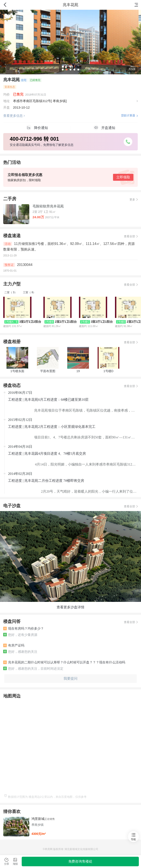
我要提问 (70, 678)
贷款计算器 (128, 115)
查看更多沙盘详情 (70, 607)
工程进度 (15, 400)
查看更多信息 (13, 116)
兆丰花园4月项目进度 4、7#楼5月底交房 (55, 454)
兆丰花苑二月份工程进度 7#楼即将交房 (54, 481)
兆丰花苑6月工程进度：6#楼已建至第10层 (56, 400)
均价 (7, 94)
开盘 (7, 107)
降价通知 (37, 128)
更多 (132, 199)
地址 (7, 101)
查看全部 (130, 236)
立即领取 (123, 177)
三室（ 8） (29, 292)
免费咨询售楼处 (80, 861)
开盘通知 (104, 128)
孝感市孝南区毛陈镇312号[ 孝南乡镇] (40, 101)
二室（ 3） (11, 292)
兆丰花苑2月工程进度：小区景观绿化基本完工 (60, 427)
